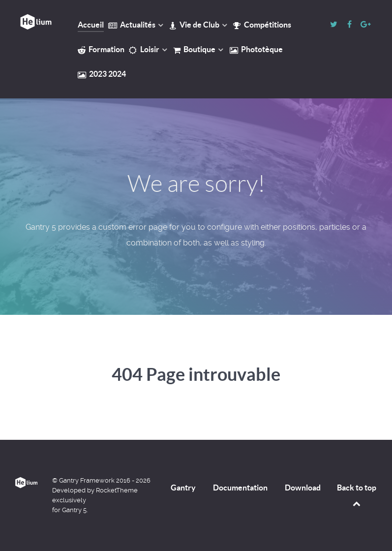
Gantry (183, 488)
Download (303, 488)
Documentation (240, 488)
